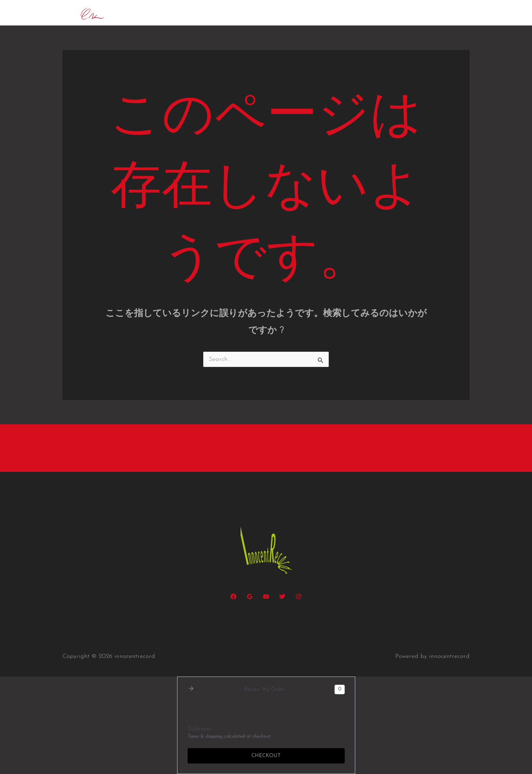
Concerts (244, 13)
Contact (453, 13)
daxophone (287, 13)
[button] (302, 13)
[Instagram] (299, 596)
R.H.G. (326, 13)
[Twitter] (282, 596)
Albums (387, 13)
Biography (206, 13)
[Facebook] (233, 596)
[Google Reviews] (250, 596)
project (355, 13)
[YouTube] (266, 596)
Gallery (420, 13)
